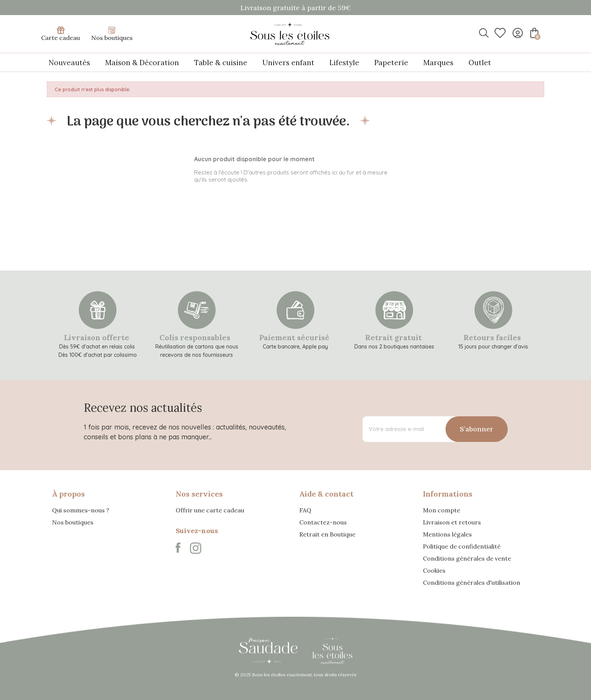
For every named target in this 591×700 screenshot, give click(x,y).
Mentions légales (447, 534)
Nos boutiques (112, 34)
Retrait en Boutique (327, 534)
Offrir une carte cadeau (210, 510)
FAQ (305, 510)
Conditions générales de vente (467, 558)
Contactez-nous (323, 522)
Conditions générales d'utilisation (472, 582)
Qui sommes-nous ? (81, 510)
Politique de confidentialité (462, 546)
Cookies (434, 570)
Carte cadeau (60, 34)
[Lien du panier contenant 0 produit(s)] (534, 33)
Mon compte (442, 510)
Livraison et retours (452, 522)
